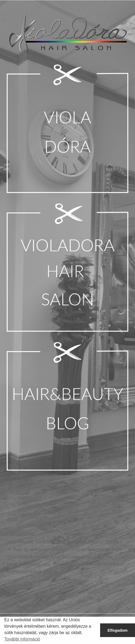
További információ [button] (22, 639)
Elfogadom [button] (118, 630)
